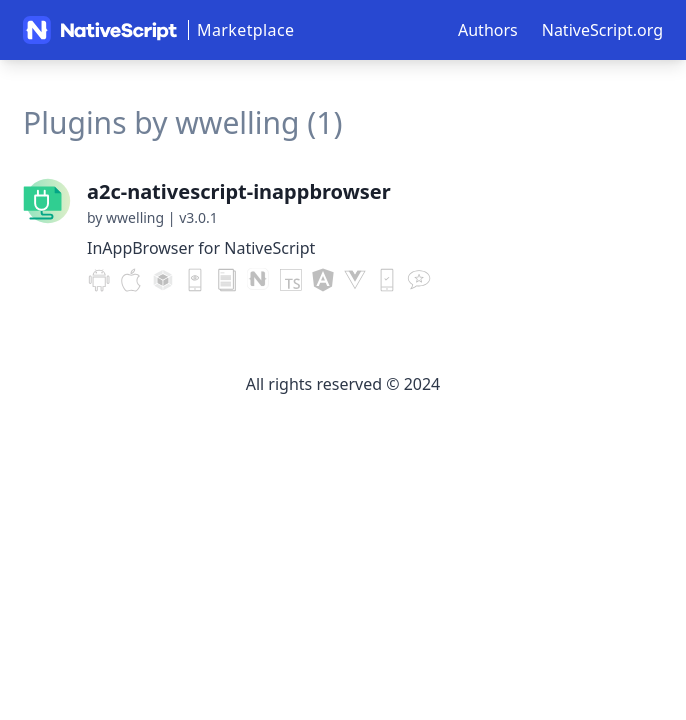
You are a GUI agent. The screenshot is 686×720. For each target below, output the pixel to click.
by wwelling (125, 217)
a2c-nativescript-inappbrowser (239, 191)
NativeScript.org (602, 30)
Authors (488, 30)
